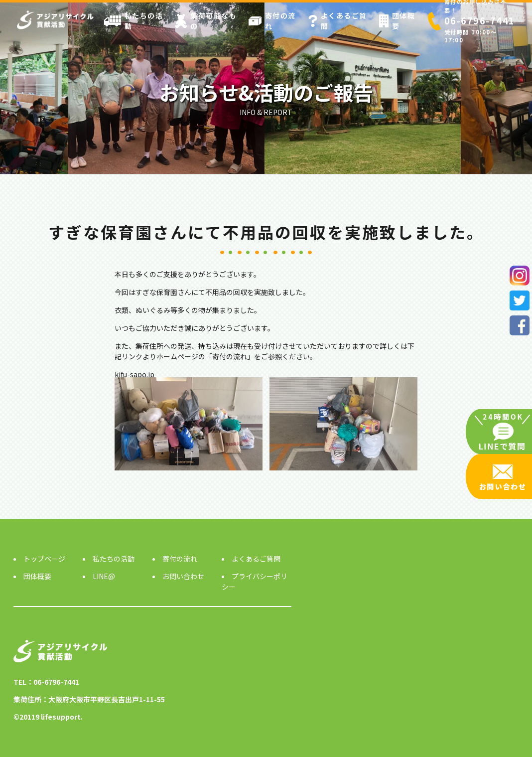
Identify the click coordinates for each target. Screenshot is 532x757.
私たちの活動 (134, 21)
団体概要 (397, 21)
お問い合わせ (183, 576)
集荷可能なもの (206, 21)
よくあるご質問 (338, 21)
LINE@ (104, 576)
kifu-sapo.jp (134, 374)
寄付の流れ (272, 21)
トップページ (44, 559)
